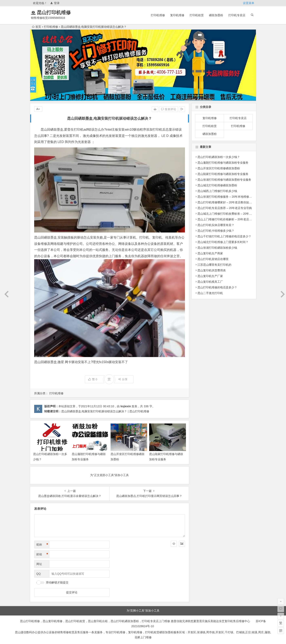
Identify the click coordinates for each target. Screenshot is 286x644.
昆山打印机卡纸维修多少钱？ (216, 231)
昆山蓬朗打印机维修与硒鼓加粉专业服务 (223, 163)
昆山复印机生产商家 (210, 253)
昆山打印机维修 (59, 12)
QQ (39, 574)
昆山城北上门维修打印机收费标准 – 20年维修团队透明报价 (235, 214)
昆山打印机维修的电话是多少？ (217, 287)
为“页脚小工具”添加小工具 (143, 611)
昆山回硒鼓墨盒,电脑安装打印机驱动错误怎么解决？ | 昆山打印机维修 (105, 411)
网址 (39, 564)
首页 (36, 27)
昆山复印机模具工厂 (210, 282)
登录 (55, 3)
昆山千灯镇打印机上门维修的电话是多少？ (224, 236)
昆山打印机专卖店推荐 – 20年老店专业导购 (225, 208)
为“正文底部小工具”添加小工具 (109, 475)
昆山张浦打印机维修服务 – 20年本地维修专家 (226, 197)
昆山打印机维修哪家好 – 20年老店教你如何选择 (227, 202)
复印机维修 (177, 15)
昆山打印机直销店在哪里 (213, 259)
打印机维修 (158, 15)
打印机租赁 (197, 15)
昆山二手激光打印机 (210, 293)
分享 (123, 379)
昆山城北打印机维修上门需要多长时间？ (223, 242)
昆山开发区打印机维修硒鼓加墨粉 (219, 168)
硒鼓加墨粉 (216, 15)
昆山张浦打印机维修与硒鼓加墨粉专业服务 (224, 180)
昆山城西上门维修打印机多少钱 (217, 191)
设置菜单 (249, 3)
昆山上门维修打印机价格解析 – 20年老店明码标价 (229, 219)
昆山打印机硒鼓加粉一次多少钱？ (219, 157)
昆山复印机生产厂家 (210, 276)
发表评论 (169, 109)
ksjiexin (126, 406)
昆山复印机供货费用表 (212, 270)
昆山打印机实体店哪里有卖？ (216, 225)
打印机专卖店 (237, 15)
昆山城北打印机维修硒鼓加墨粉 (217, 185)
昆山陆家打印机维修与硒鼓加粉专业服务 (223, 174)
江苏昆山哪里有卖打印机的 (214, 265)
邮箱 (42, 554)
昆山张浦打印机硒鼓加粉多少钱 (217, 248)
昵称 (42, 545)
